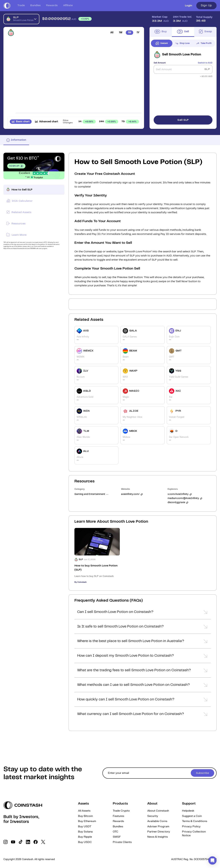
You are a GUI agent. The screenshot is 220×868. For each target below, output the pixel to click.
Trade (21, 5)
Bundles (35, 5)
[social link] (5, 842)
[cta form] (159, 773)
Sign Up (206, 5)
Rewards (52, 5)
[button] (143, 613)
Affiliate (68, 5)
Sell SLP (183, 120)
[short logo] (7, 6)
